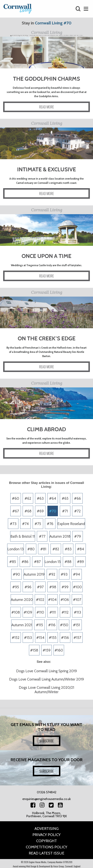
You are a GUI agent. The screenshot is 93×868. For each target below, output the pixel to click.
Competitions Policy (46, 847)
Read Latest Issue (47, 853)
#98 (53, 587)
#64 (53, 498)
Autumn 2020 (22, 600)
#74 (25, 524)
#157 (77, 638)
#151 (77, 625)
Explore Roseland (71, 524)
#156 (65, 638)
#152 (16, 638)
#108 (16, 612)
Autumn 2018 (60, 536)
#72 (77, 511)
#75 (38, 524)
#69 (40, 511)
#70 (53, 511)
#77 (42, 536)
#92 (52, 574)
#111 (53, 612)
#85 (13, 562)
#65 (65, 498)
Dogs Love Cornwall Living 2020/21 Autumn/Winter (46, 690)
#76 (50, 524)
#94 (77, 574)
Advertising (47, 829)
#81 (43, 549)
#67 (16, 511)
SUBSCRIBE (47, 741)
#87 (37, 562)
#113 (77, 612)
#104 (52, 600)
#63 (40, 498)
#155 (53, 638)
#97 (40, 587)
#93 (64, 574)
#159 (47, 650)
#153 (28, 638)
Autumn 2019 (34, 574)
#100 (77, 587)
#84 (81, 549)
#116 (52, 625)
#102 (40, 600)
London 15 (53, 562)
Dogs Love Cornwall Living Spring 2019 (46, 671)
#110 (40, 612)
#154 (40, 638)
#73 (13, 524)
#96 (28, 587)
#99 (65, 587)
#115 (39, 625)
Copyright (46, 841)
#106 (65, 600)
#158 (34, 650)
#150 (64, 625)
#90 (16, 574)
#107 (77, 600)
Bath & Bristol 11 (23, 536)
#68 (28, 511)
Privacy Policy (46, 835)
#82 (56, 549)
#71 (65, 511)
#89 (80, 562)
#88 (68, 562)
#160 (59, 650)
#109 (28, 612)
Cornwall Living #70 (53, 23)
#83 (68, 549)
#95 (16, 587)
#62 (28, 498)
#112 (65, 612)
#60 (16, 498)
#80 (31, 549)
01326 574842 (47, 792)
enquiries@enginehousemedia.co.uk (47, 799)
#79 (78, 536)
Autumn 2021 (22, 625)
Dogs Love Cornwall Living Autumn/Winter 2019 (46, 679)
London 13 (16, 549)
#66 (77, 498)
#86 (25, 562)
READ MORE (46, 107)
